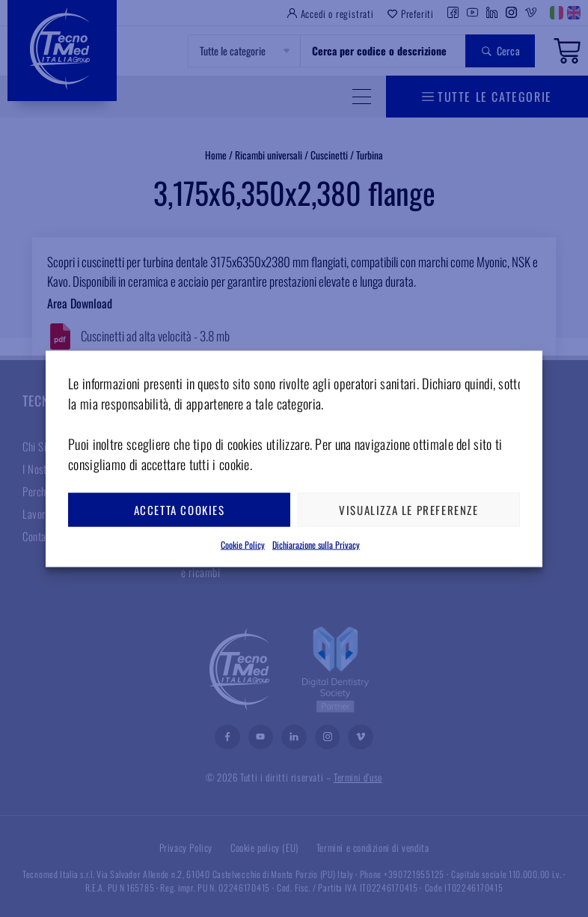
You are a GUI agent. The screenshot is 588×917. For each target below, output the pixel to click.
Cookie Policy (243, 544)
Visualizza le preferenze (408, 510)
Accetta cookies (180, 510)
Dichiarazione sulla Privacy (316, 544)
